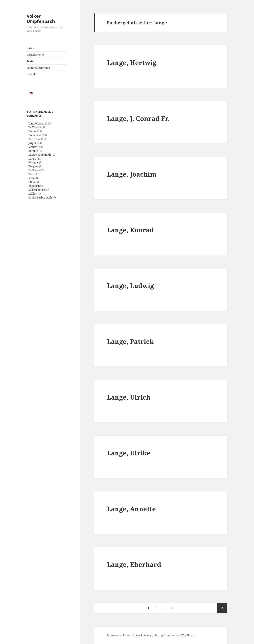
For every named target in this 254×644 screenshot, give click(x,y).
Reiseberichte (35, 55)
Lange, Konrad (130, 230)
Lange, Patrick (130, 341)
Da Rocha (34, 170)
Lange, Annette (131, 509)
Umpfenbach (36, 124)
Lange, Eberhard (134, 564)
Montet (33, 147)
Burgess (33, 166)
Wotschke (34, 139)
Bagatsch (34, 186)
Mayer (32, 131)
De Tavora (35, 127)
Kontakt (32, 74)
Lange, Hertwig (132, 63)
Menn (32, 178)
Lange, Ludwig (130, 286)
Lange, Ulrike (129, 453)
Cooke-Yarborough (40, 198)
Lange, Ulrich (129, 397)
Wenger (33, 162)
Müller (33, 194)
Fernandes (35, 135)
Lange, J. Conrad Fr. (138, 118)
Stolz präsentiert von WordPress (175, 635)
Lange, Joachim (132, 174)
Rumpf (32, 151)
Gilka (32, 182)
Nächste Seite (222, 608)
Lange (32, 159)
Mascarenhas (37, 190)
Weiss (32, 174)
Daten (30, 48)
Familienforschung (38, 68)
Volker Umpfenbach (41, 19)
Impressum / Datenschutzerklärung (129, 635)
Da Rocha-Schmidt (40, 155)
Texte (30, 61)
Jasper (32, 143)
